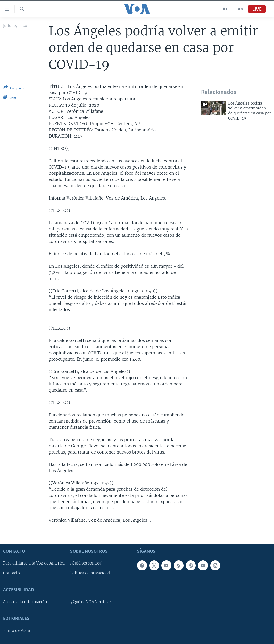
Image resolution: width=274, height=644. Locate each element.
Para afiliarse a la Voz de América (34, 563)
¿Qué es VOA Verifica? (91, 602)
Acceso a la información (25, 602)
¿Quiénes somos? (86, 563)
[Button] (14, 89)
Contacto (11, 573)
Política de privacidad (90, 573)
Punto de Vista (16, 631)
